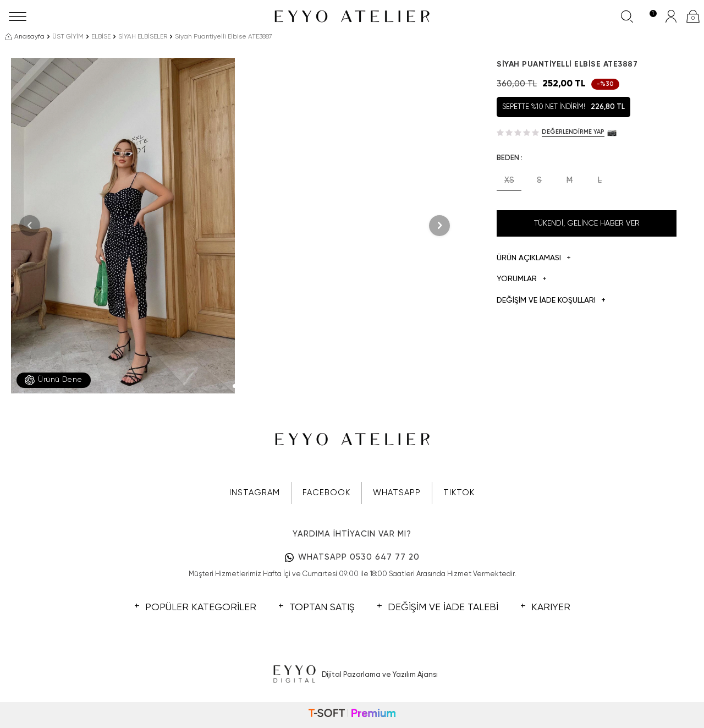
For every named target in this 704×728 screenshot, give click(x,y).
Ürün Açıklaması (534, 258)
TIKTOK (459, 493)
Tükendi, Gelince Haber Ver (587, 223)
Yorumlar (522, 279)
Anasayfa (25, 37)
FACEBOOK (326, 493)
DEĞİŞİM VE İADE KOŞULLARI (551, 301)
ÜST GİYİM (68, 37)
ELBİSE (101, 37)
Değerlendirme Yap (573, 132)
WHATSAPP (397, 493)
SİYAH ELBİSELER (143, 37)
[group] (123, 226)
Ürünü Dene (54, 380)
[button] (235, 386)
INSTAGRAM (255, 493)
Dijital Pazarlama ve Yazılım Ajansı (352, 675)
